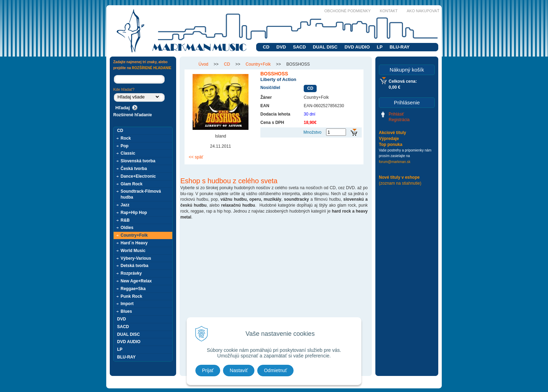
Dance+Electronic (138, 176)
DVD (281, 47)
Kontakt (389, 11)
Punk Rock (131, 296)
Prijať (208, 370)
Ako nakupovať (423, 11)
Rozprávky (131, 273)
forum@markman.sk (395, 162)
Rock (126, 138)
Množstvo (312, 132)
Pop (125, 146)
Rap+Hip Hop (134, 213)
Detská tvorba (134, 266)
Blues (126, 311)
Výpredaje (389, 139)
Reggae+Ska (133, 289)
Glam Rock (132, 184)
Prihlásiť (396, 114)
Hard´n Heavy (134, 243)
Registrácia (399, 120)
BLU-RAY (400, 47)
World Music (133, 251)
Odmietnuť (275, 370)
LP (380, 47)
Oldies (127, 228)
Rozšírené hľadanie (133, 115)
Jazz (125, 205)
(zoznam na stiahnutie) (400, 183)
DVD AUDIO (357, 47)
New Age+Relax (136, 281)
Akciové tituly (392, 133)
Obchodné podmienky (348, 11)
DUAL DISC (325, 47)
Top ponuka (391, 145)
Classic (128, 153)
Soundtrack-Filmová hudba (141, 194)
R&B (125, 220)
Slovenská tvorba (138, 161)
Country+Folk (134, 235)
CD (266, 47)
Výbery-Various (136, 258)
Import (127, 304)
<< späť (196, 157)
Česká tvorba (134, 169)
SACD (299, 47)
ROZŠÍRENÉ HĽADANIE (152, 68)
